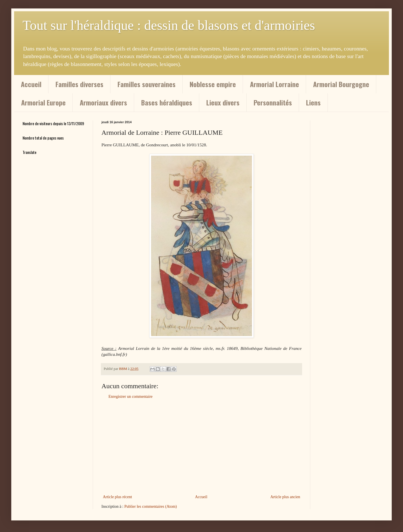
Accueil (31, 84)
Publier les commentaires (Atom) (150, 506)
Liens (313, 102)
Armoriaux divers (103, 102)
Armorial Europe (43, 102)
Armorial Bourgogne (341, 84)
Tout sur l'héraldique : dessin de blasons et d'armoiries (169, 25)
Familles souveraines (147, 84)
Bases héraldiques (167, 102)
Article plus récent (117, 497)
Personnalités (273, 102)
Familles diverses (79, 84)
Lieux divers (223, 102)
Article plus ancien (285, 497)
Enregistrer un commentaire (130, 397)
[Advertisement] (201, 447)
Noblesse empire (213, 84)
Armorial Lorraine (274, 84)
